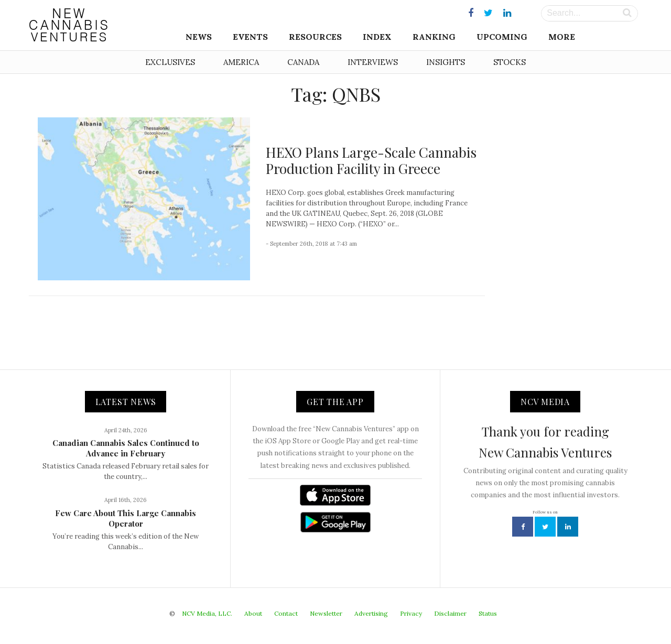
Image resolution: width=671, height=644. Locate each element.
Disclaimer (450, 613)
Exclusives (170, 62)
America (241, 62)
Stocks (510, 62)
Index (377, 37)
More (562, 37)
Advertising (371, 613)
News (199, 37)
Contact (286, 613)
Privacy (411, 613)
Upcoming (502, 37)
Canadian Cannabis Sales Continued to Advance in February (126, 448)
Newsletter (326, 613)
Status (488, 613)
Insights (446, 62)
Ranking (434, 37)
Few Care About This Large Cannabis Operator (126, 518)
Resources (315, 37)
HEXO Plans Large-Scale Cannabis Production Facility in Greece (371, 160)
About (253, 613)
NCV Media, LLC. (207, 613)
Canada (303, 62)
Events (250, 37)
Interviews (373, 62)
